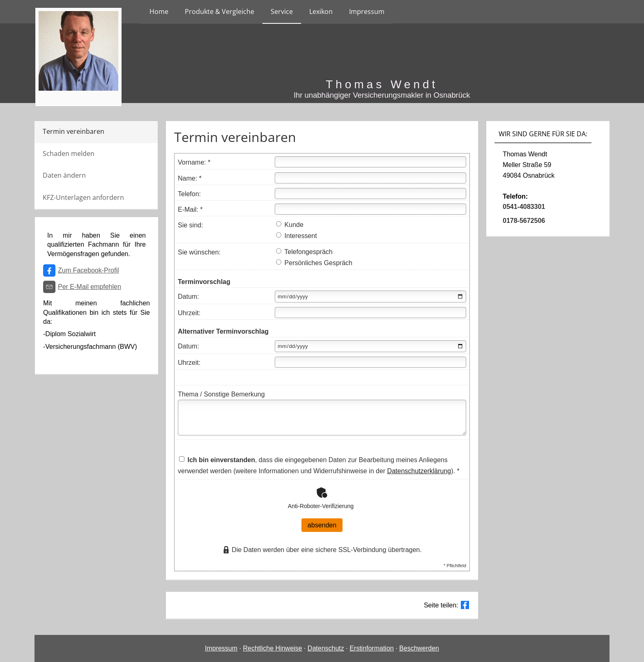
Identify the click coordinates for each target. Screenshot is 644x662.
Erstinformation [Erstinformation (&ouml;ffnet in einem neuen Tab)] (372, 648)
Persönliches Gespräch (314, 263)
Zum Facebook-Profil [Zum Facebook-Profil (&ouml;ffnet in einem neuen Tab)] (89, 270)
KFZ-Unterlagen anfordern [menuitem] (83, 197)
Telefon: (189, 194)
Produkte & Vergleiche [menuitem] (220, 11)
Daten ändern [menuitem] (64, 175)
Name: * (190, 178)
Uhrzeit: (189, 313)
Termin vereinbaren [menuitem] (74, 131)
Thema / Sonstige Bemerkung (221, 394)
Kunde (290, 225)
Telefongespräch (304, 252)
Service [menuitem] (282, 11)
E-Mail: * (190, 210)
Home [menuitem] (159, 11)
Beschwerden (419, 648)
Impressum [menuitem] (367, 11)
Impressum (221, 648)
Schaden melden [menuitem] (69, 153)
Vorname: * (194, 162)
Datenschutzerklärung (419, 471)
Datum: (189, 297)
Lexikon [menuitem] (321, 11)
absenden (322, 525)
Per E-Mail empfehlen (90, 287)
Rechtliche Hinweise (272, 648)
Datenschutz (326, 648)
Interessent (297, 236)
